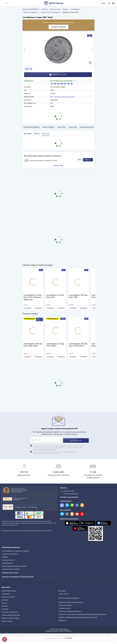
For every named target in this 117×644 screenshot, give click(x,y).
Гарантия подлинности (10, 611)
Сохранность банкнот (10, 552)
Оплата (4, 601)
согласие (63, 444)
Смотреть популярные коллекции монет (18, 575)
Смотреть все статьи (10, 571)
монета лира (73, 127)
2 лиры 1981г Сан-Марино (31, 127)
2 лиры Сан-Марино (48, 127)
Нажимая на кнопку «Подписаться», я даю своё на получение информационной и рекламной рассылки (56, 451)
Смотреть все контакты (69, 496)
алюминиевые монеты (87, 127)
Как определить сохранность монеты (16, 549)
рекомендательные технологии (66, 634)
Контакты (5, 604)
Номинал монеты (8, 559)
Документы (63, 619)
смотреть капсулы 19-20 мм (64, 97)
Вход (101, 3)
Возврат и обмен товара (10, 617)
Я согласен (68, 637)
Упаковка (5, 608)
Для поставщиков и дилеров (69, 597)
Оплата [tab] (37, 134)
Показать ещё (58, 165)
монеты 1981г (62, 127)
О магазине (6, 592)
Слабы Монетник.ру (9, 589)
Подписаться (76, 439)
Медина (5, 556)
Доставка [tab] (28, 134)
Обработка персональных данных (71, 601)
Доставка (5, 598)
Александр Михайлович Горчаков (14, 565)
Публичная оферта (65, 604)
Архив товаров (7, 620)
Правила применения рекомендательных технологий (78, 616)
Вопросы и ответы (8, 595)
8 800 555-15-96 (69, 490)
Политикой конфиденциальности (45, 448)
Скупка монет (63, 592)
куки (22, 634)
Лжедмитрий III (8, 562)
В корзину (88, 160)
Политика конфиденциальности (70, 610)
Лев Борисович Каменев (11, 568)
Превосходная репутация (11, 614)
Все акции (62, 589)
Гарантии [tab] (46, 134)
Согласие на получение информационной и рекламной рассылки (82, 613)
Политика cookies (65, 607)
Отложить (28, 308)
